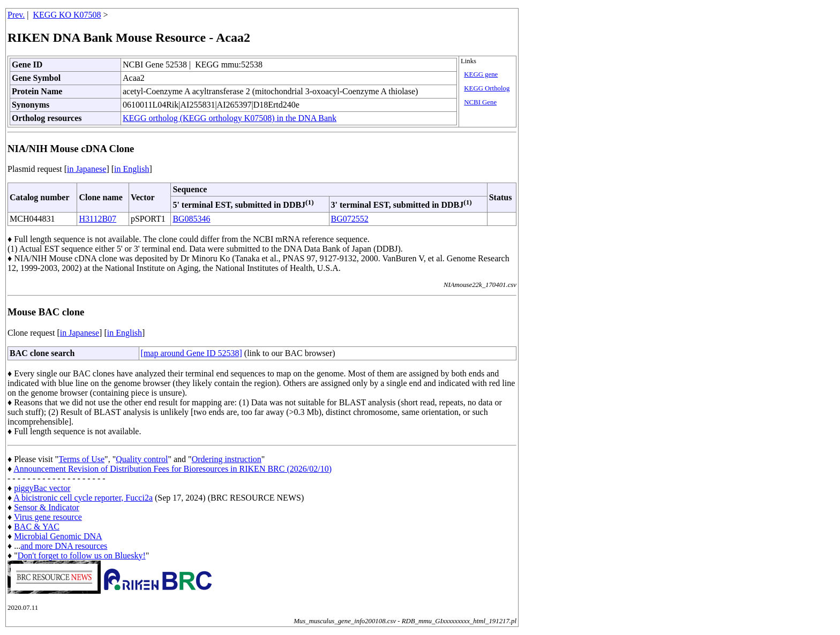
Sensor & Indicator (47, 507)
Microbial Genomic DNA (58, 536)
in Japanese (87, 169)
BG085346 (191, 219)
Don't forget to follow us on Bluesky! (82, 555)
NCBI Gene (480, 102)
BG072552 (350, 219)
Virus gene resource (48, 517)
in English (132, 169)
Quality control (142, 459)
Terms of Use (81, 459)
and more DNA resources (64, 546)
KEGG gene (481, 74)
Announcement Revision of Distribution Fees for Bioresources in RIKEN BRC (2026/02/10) (172, 469)
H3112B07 (97, 219)
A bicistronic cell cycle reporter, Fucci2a (83, 498)
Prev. (16, 15)
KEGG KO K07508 (67, 15)
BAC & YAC (37, 527)
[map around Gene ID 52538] (192, 353)
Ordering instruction (227, 459)
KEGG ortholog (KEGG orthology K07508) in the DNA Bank (230, 118)
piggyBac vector (42, 488)
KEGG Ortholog (487, 88)
